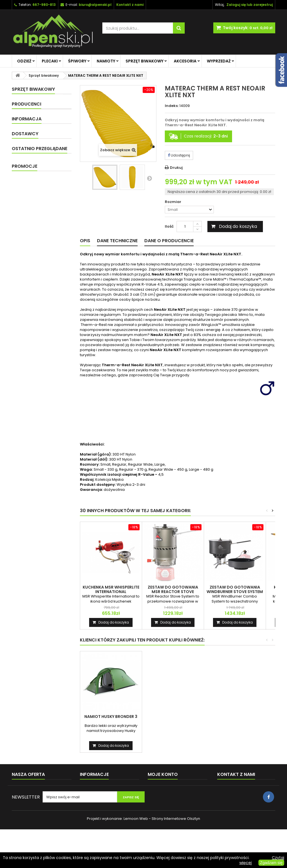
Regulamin (30, 269)
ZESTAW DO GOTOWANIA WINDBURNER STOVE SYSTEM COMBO (235, 592)
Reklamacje (91, 817)
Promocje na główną (37, 187)
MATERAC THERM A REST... (51, 326)
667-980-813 (44, 5)
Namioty (106, 61)
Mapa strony (23, 817)
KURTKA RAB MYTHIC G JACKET (111, 719)
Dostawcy (25, 294)
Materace (30, 148)
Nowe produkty (26, 795)
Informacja (27, 238)
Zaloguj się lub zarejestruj (250, 5)
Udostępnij (179, 155)
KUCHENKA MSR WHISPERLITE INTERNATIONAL (111, 589)
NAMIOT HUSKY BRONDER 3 (173, 717)
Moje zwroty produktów (169, 795)
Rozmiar (173, 202)
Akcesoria (185, 61)
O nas (25, 249)
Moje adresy (159, 809)
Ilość (169, 226)
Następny (149, 178)
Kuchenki (30, 168)
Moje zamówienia (164, 788)
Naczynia (30, 158)
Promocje (25, 356)
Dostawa (28, 259)
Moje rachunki (160, 802)
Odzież (24, 61)
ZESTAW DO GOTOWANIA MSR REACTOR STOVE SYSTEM (173, 592)
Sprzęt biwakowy (144, 61)
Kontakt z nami (25, 809)
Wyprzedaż (219, 61)
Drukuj (176, 168)
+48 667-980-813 (240, 800)
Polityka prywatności (38, 280)
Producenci (26, 212)
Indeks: (172, 106)
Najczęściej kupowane (32, 802)
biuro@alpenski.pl (95, 5)
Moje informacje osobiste (171, 817)
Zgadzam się (271, 863)
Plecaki (50, 61)
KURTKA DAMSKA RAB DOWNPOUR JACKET (51, 371)
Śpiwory (77, 61)
